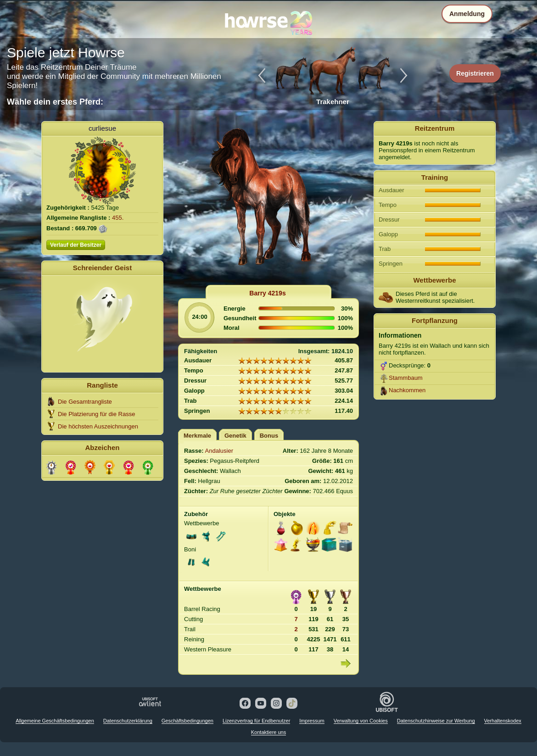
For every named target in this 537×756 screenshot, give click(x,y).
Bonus (269, 436)
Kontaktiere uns (268, 732)
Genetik (235, 436)
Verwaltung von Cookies (361, 721)
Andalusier (219, 451)
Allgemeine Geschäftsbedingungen (55, 721)
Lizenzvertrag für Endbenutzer (256, 721)
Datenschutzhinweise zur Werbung (436, 721)
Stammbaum (406, 378)
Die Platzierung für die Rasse (96, 414)
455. (118, 218)
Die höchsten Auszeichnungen (98, 426)
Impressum (312, 721)
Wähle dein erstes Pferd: (55, 102)
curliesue (102, 128)
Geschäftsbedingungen (187, 721)
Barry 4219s (267, 293)
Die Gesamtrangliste (85, 402)
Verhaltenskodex (503, 721)
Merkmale (197, 436)
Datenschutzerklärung (128, 721)
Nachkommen (407, 390)
